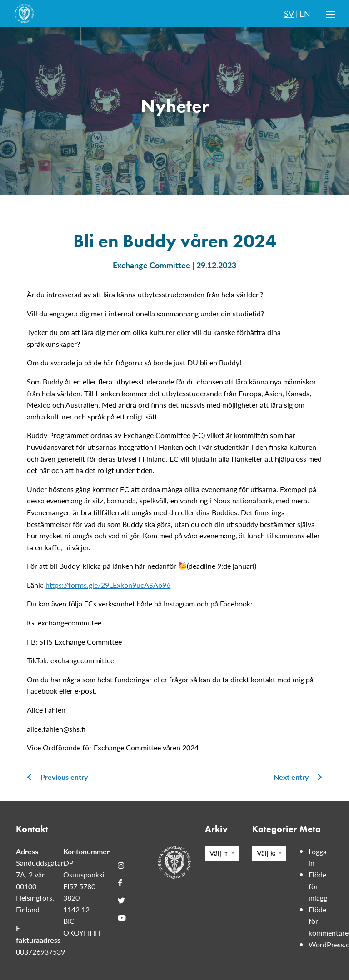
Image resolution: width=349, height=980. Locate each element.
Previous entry (57, 777)
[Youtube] (122, 918)
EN (305, 13)
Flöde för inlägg (318, 886)
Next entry (298, 777)
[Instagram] (121, 866)
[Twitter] (121, 901)
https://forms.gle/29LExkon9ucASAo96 (108, 585)
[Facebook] (120, 883)
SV (289, 13)
